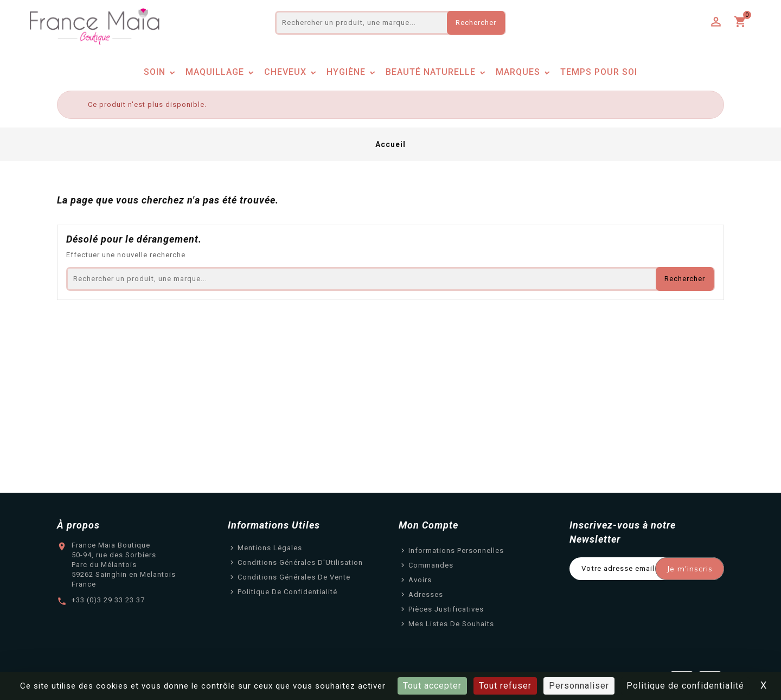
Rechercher (476, 23)
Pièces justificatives (446, 609)
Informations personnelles (456, 551)
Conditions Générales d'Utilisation (300, 562)
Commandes (431, 565)
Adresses (426, 594)
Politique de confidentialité (287, 592)
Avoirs (420, 580)
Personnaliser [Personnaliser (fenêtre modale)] (579, 686)
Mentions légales (270, 548)
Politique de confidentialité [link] (685, 686)
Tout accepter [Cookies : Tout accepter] (432, 686)
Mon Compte (428, 525)
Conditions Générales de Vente (294, 577)
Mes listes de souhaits (451, 624)
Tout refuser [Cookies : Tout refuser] (505, 686)
